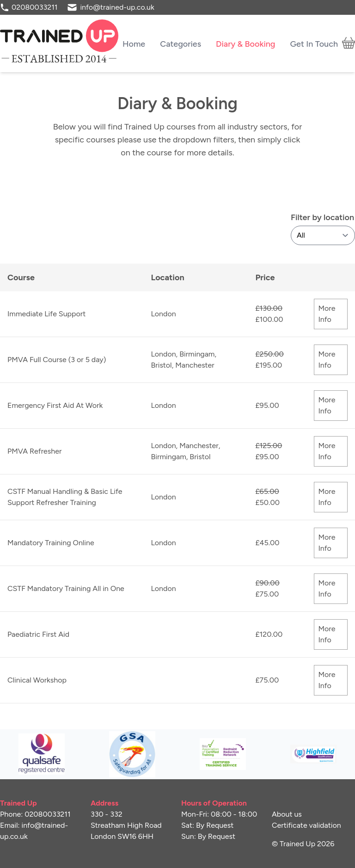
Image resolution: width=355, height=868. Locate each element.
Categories (181, 44)
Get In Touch (314, 44)
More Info (327, 314)
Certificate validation (306, 825)
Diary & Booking (245, 44)
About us (287, 814)
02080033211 (34, 7)
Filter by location (322, 217)
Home (134, 44)
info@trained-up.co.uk (117, 7)
